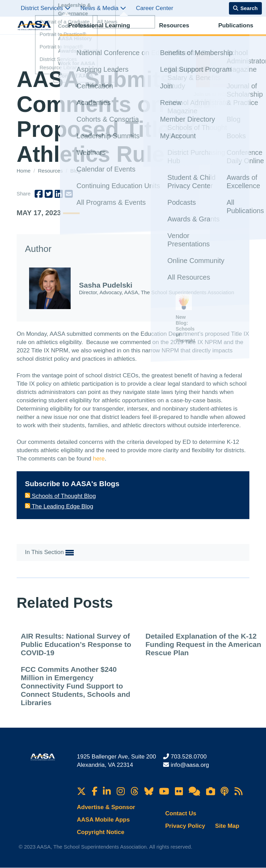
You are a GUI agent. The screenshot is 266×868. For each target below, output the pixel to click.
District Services (46, 8)
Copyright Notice (101, 832)
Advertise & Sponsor (106, 807)
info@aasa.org (190, 765)
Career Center (154, 8)
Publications (169, 33)
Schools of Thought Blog (60, 496)
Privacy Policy (185, 826)
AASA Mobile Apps (103, 820)
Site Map (227, 826)
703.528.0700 (189, 757)
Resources (137, 33)
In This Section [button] (49, 553)
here (99, 459)
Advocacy (201, 33)
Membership (232, 33)
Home (24, 171)
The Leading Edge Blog (59, 506)
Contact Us (181, 813)
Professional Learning (91, 33)
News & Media (103, 8)
